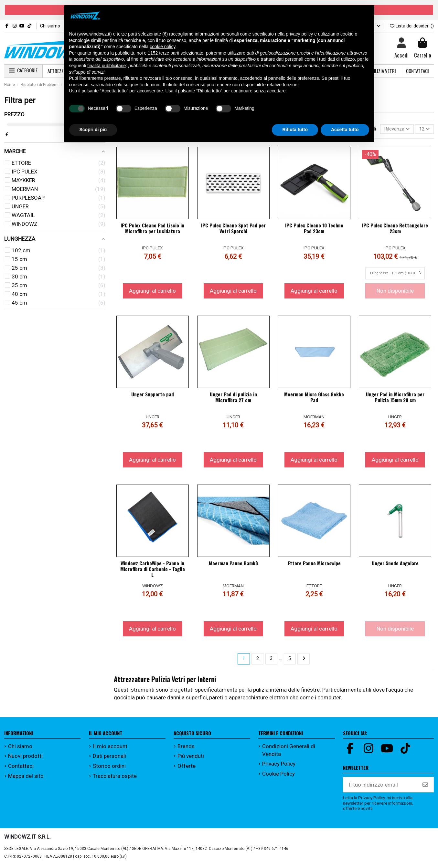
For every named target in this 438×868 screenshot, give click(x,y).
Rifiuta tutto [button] (295, 130)
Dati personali (109, 759)
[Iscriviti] (425, 788)
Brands (186, 749)
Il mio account (110, 749)
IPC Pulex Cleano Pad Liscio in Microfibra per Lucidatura (152, 230)
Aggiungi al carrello (152, 292)
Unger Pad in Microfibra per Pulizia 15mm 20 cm (395, 399)
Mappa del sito (26, 779)
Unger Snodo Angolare (395, 565)
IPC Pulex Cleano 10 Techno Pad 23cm (314, 230)
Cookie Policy (278, 776)
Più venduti (191, 759)
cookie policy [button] (162, 47)
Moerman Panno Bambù (233, 565)
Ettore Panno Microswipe (314, 565)
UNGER (153, 418)
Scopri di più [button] (93, 130)
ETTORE (314, 587)
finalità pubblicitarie (107, 66)
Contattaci (21, 769)
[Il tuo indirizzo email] (380, 788)
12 (423, 130)
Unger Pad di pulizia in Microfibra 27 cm (233, 399)
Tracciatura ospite (115, 779)
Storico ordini (109, 769)
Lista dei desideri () (412, 26)
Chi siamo (51, 26)
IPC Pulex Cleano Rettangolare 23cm (395, 230)
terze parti (169, 53)
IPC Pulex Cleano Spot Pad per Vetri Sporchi (233, 230)
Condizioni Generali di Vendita (289, 753)
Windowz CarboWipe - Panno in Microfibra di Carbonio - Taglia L (153, 570)
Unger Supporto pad (153, 396)
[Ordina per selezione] (391, 130)
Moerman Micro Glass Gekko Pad (314, 399)
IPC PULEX (152, 249)
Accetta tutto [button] (345, 130)
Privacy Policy (279, 767)
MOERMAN (314, 418)
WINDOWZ (153, 587)
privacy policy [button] (299, 34)
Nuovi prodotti (25, 759)
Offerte (187, 769)
